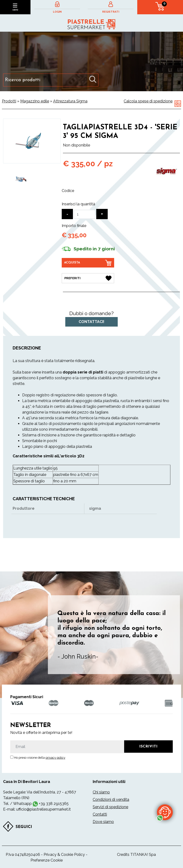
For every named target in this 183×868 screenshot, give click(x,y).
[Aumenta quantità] (102, 214)
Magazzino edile (35, 101)
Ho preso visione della (40, 758)
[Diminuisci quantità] (67, 214)
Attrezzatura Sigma (70, 101)
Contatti (100, 814)
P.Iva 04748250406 (23, 855)
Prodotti (9, 101)
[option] (21, 179)
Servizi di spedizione (110, 807)
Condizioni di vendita (111, 800)
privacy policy (55, 758)
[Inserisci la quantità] (85, 214)
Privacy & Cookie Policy (64, 855)
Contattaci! (91, 322)
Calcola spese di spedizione (148, 101)
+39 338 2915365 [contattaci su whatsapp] (54, 804)
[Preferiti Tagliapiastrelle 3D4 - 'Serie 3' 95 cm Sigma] (88, 278)
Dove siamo (103, 822)
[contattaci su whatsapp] (165, 812)
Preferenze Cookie (47, 860)
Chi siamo (101, 792)
